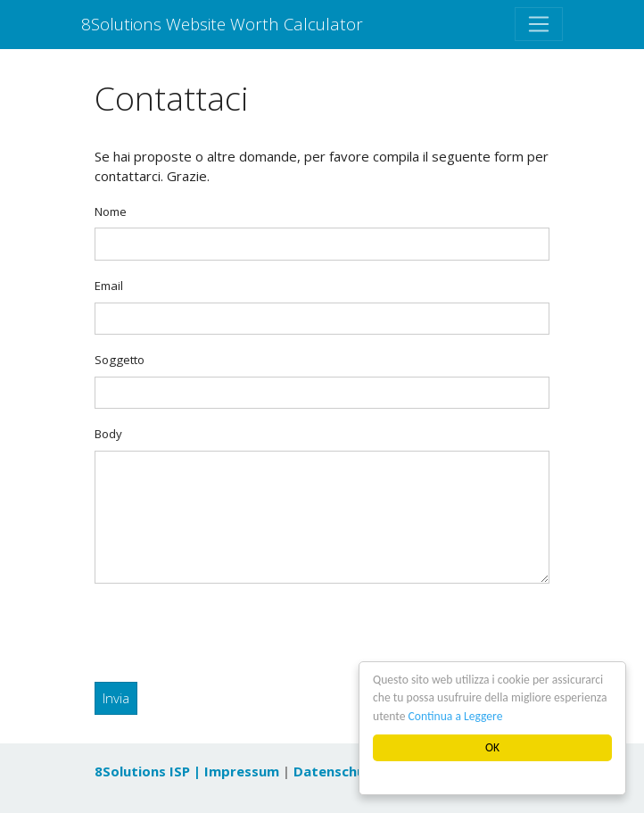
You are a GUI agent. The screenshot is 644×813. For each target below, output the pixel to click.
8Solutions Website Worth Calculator (222, 24)
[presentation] (230, 633)
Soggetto (120, 360)
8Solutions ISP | (149, 771)
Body (108, 434)
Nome (111, 212)
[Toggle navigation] (539, 24)
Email (109, 286)
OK (492, 747)
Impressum (242, 771)
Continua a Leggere (456, 716)
